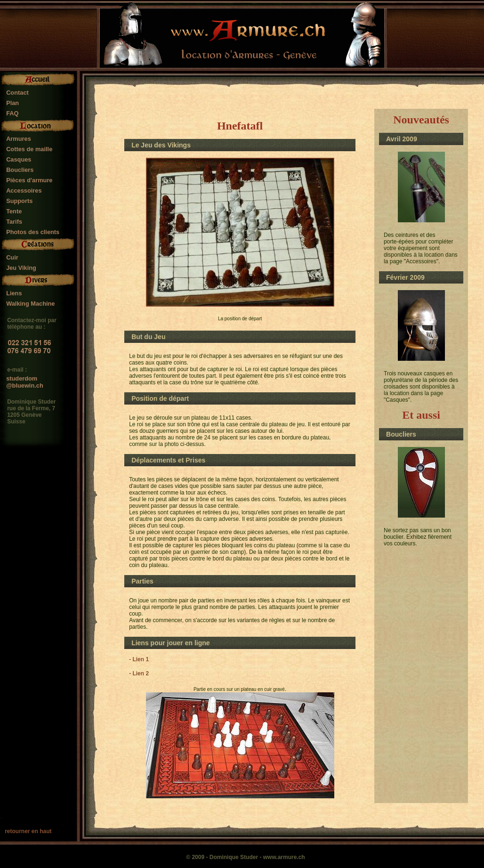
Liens (14, 293)
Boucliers (20, 170)
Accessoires (24, 191)
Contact (17, 93)
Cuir (12, 257)
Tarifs (14, 222)
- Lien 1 (139, 659)
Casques (19, 159)
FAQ (12, 113)
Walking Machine (30, 304)
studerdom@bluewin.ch (25, 379)
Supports (19, 201)
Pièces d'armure (29, 180)
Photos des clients (33, 232)
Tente (14, 211)
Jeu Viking (21, 268)
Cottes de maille (29, 149)
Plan (12, 103)
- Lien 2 (139, 673)
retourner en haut (28, 831)
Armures (19, 139)
